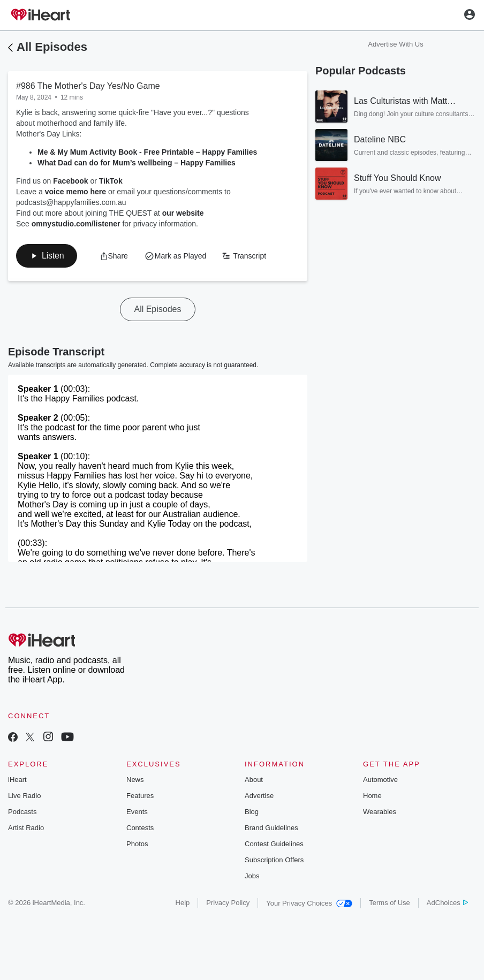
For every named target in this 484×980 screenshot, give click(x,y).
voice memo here (74, 192)
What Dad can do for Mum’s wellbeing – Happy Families (137, 163)
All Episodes (52, 47)
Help (183, 903)
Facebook (69, 181)
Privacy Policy (228, 903)
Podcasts (22, 812)
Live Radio (24, 796)
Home (372, 796)
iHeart (17, 780)
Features (140, 796)
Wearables (380, 812)
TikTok (111, 181)
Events (137, 812)
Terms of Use (390, 903)
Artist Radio (26, 828)
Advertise (259, 796)
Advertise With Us (395, 44)
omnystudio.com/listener (76, 224)
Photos (137, 844)
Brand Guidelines (271, 828)
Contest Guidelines (274, 844)
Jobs (252, 876)
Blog (252, 812)
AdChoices (447, 903)
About (254, 780)
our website (183, 213)
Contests (140, 828)
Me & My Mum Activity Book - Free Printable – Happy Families (147, 152)
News (135, 780)
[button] (47, 256)
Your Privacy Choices (309, 903)
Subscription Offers (274, 860)
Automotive (380, 780)
